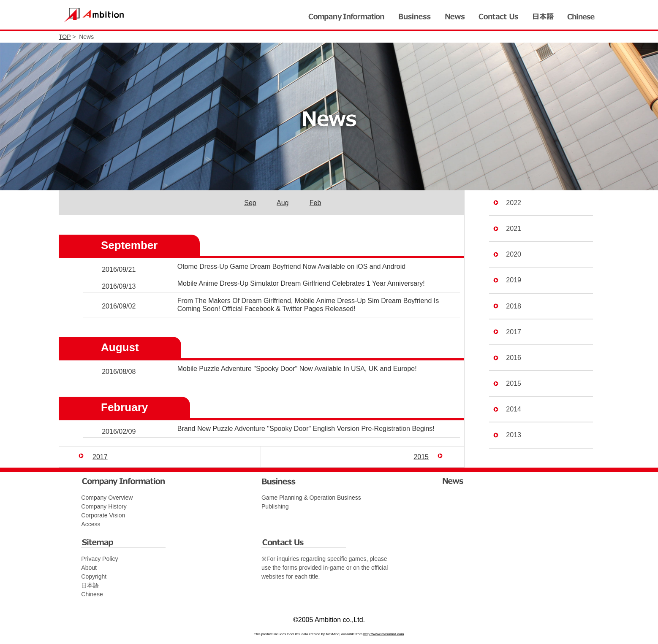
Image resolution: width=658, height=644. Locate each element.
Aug (283, 203)
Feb (315, 203)
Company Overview (107, 498)
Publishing (275, 506)
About (89, 568)
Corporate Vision (103, 515)
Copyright (94, 576)
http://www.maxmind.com (384, 634)
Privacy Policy (99, 559)
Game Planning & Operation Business (311, 498)
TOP (65, 37)
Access (91, 524)
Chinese (92, 594)
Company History (104, 506)
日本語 (90, 585)
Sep (250, 203)
